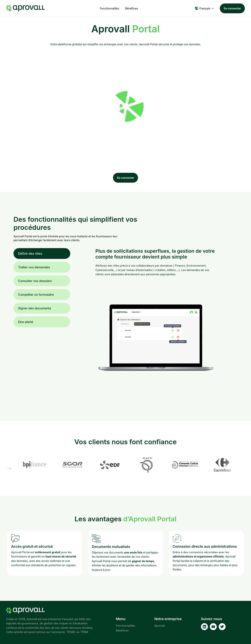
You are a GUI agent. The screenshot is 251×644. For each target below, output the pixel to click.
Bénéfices (132, 8)
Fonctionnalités (110, 8)
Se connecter (232, 8)
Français (202, 8)
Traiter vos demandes (34, 267)
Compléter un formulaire (36, 295)
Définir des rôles (30, 254)
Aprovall (160, 626)
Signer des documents (35, 308)
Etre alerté (26, 322)
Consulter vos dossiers (35, 281)
